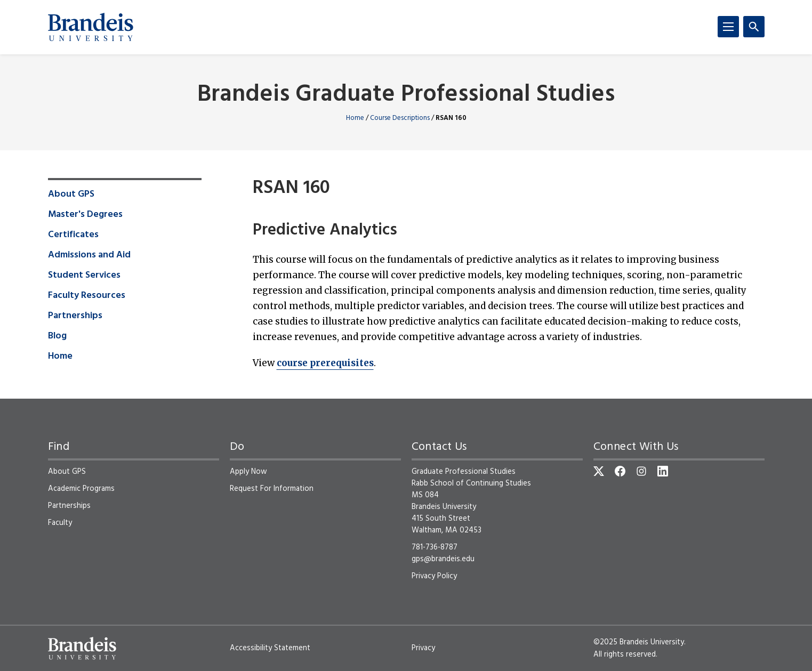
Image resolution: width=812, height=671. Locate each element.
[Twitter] (599, 471)
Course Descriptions (400, 118)
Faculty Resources (87, 296)
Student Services (84, 276)
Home (355, 118)
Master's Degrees (85, 215)
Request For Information (272, 489)
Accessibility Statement (270, 648)
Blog (57, 336)
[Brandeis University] (91, 27)
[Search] (754, 27)
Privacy (423, 648)
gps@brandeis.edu (443, 559)
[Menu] (728, 27)
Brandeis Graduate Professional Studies (406, 95)
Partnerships (75, 316)
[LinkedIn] (663, 471)
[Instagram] (641, 471)
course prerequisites (325, 363)
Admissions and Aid (89, 255)
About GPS (71, 195)
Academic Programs (81, 489)
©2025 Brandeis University (639, 642)
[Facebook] (620, 471)
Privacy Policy (434, 576)
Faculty (60, 523)
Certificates (73, 235)
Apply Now (248, 472)
